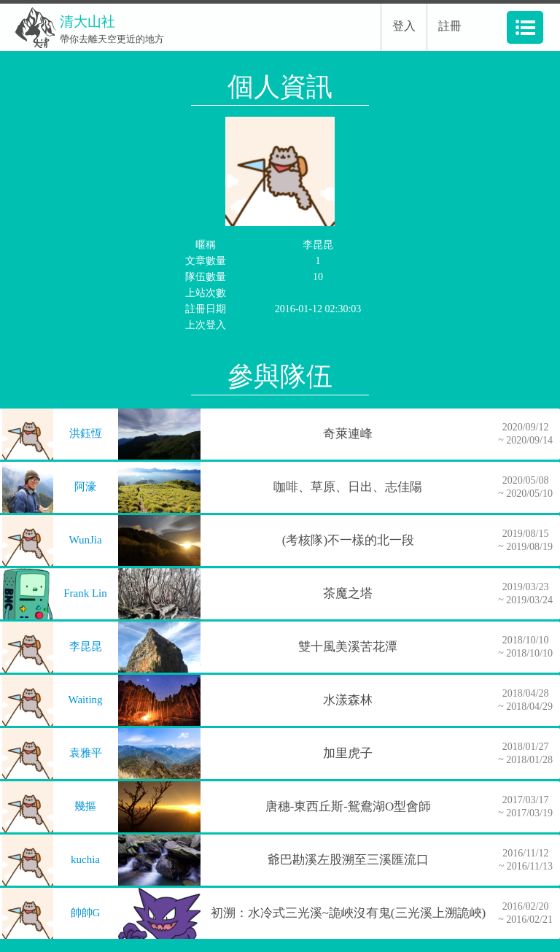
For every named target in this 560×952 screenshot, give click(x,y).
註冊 (450, 26)
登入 (404, 26)
